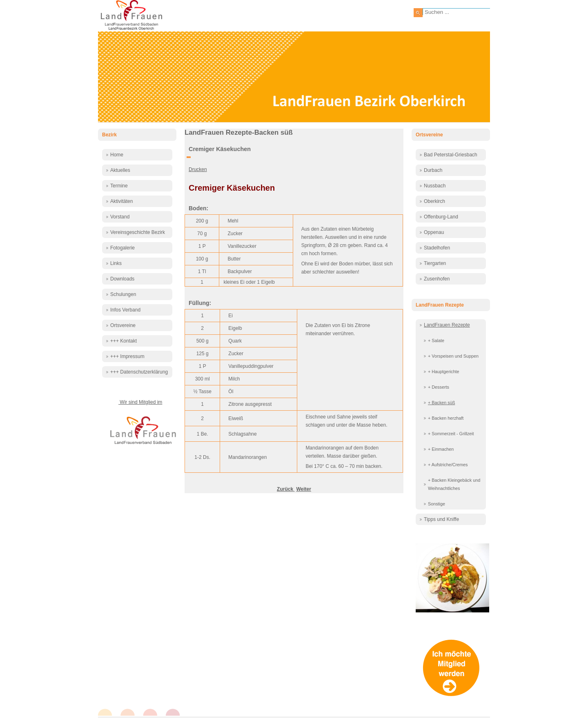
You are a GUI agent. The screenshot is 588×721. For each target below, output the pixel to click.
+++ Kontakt (124, 341)
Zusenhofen (437, 279)
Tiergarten (435, 263)
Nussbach (435, 186)
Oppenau (434, 232)
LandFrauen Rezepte (447, 325)
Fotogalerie (122, 248)
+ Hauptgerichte (444, 372)
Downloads (122, 279)
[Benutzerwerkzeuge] (189, 157)
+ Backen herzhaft (446, 418)
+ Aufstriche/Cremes (448, 465)
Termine (119, 186)
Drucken (198, 169)
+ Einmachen (441, 449)
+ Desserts (439, 387)
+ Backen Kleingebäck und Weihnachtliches (454, 484)
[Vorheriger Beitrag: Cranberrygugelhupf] (286, 489)
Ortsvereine (123, 325)
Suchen (418, 13)
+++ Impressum (127, 356)
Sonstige (437, 504)
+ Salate (436, 340)
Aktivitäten (121, 201)
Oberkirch (434, 201)
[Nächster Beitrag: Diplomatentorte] (303, 489)
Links (116, 263)
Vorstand (120, 217)
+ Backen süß (441, 403)
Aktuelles (120, 170)
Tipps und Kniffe (441, 519)
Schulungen (123, 294)
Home (117, 155)
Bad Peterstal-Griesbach (451, 155)
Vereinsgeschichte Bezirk (138, 232)
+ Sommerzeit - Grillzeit (451, 434)
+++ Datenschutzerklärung (139, 372)
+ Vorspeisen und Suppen (453, 356)
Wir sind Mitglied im (140, 402)
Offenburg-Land (441, 217)
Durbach (433, 170)
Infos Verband (125, 310)
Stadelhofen (437, 248)
